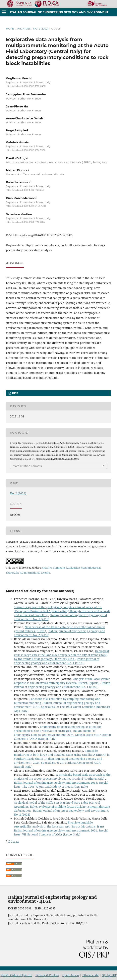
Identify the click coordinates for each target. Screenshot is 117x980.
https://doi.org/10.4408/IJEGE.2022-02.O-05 (43, 235)
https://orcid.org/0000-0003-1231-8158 (25, 190)
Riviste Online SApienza (16, 975)
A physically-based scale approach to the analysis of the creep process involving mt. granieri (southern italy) (62, 777)
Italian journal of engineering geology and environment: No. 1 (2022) (62, 685)
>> (17, 841)
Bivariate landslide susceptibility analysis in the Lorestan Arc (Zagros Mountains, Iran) (59, 824)
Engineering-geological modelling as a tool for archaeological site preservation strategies (58, 729)
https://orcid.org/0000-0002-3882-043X (26, 86)
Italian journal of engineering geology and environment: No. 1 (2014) (57, 661)
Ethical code (90, 975)
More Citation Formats (27, 466)
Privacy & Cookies (47, 975)
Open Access (71, 975)
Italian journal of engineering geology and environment (59, 12)
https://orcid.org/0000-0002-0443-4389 (26, 206)
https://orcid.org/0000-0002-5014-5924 (26, 150)
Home (10, 29)
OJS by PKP (109, 975)
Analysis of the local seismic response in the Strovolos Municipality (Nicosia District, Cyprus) (62, 681)
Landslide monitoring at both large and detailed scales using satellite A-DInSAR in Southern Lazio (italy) (62, 755)
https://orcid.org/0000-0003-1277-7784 (25, 222)
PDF (15, 393)
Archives (24, 29)
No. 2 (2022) (41, 29)
